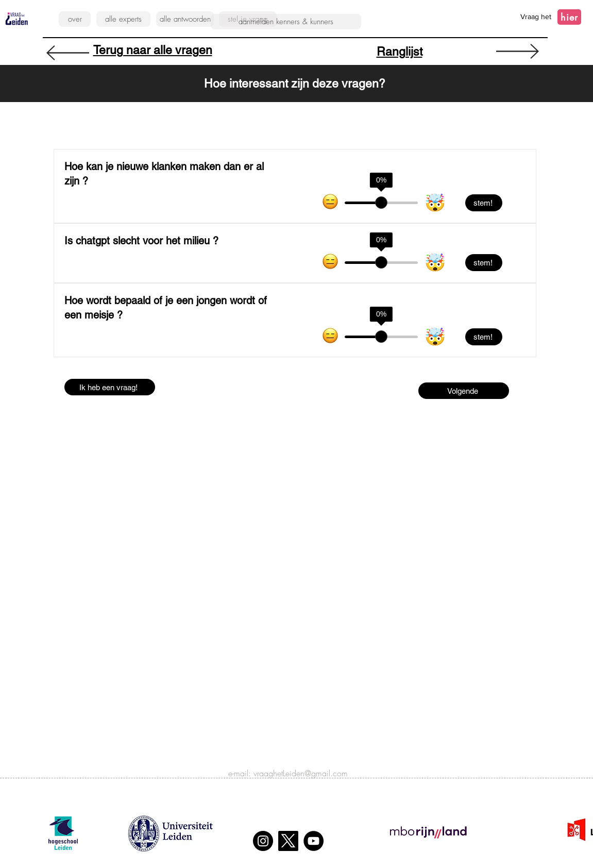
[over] (75, 19)
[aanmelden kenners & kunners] (286, 22)
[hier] (569, 17)
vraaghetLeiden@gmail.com (301, 773)
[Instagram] (263, 841)
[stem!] (484, 203)
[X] (288, 841)
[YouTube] (314, 841)
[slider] (381, 203)
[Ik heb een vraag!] (110, 387)
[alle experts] (123, 19)
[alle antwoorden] (185, 19)
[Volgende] (464, 391)
